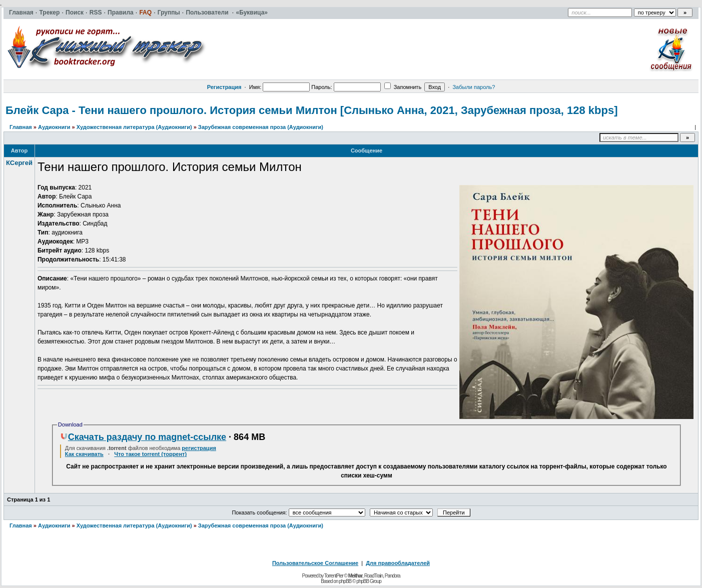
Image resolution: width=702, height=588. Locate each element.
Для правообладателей (398, 563)
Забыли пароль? (474, 87)
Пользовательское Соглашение (315, 563)
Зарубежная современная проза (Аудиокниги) (261, 127)
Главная (21, 127)
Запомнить (403, 87)
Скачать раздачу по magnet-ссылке (143, 437)
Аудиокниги (54, 127)
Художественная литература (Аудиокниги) (134, 127)
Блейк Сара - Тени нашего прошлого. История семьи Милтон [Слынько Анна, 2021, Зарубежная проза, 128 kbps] (311, 110)
